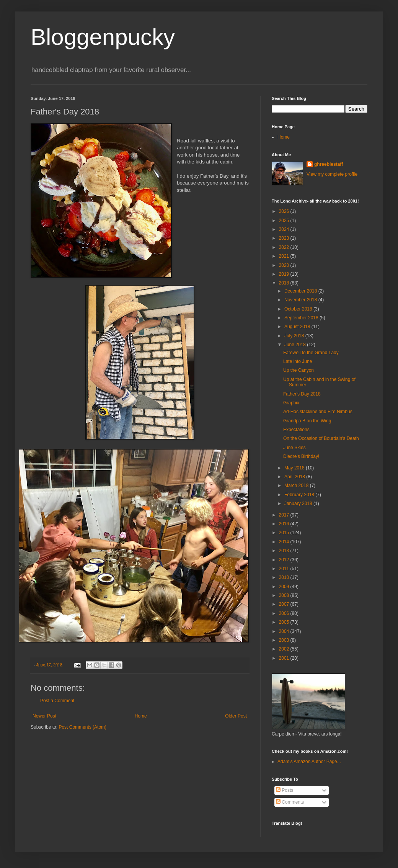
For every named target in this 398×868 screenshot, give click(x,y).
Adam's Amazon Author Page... (309, 762)
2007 (285, 604)
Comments (290, 802)
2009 (285, 587)
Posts (285, 790)
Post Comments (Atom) (82, 727)
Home (141, 716)
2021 (285, 256)
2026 (285, 211)
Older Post (236, 716)
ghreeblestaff (329, 164)
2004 (285, 631)
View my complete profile (332, 174)
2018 (285, 283)
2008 (285, 595)
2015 (285, 533)
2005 (285, 622)
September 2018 (302, 318)
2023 (285, 238)
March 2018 (297, 485)
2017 (285, 515)
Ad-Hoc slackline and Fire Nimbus (318, 412)
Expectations (296, 430)
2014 (285, 542)
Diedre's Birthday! (301, 456)
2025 (285, 221)
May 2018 (295, 468)
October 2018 (299, 309)
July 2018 (295, 336)
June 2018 (296, 345)
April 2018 (295, 477)
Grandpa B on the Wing (307, 421)
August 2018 (298, 327)
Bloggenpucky (103, 37)
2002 (285, 649)
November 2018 (301, 300)
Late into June (298, 361)
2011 (285, 569)
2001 (285, 658)
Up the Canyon (298, 370)
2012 (285, 560)
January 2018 (299, 503)
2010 (285, 577)
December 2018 (301, 291)
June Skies (294, 448)
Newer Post (44, 716)
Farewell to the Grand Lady (311, 353)
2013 (285, 551)
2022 (285, 247)
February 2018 (300, 495)
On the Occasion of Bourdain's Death (321, 438)
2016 (285, 524)
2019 (285, 274)
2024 (285, 229)
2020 (285, 265)
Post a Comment (57, 701)
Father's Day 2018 (302, 394)
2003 (285, 640)
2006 (285, 613)
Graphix (291, 403)
